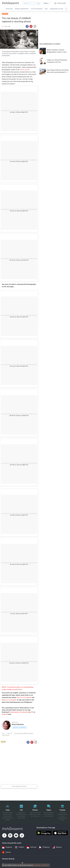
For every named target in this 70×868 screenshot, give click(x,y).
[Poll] (21, 812)
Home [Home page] (3, 733)
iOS (32, 712)
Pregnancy (5, 13)
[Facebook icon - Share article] (27, 26)
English (47, 3)
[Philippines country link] (45, 847)
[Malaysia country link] (57, 847)
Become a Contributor (20, 727)
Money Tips (9, 9)
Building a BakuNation (22, 9)
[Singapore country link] (7, 847)
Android (5, 714)
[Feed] (8, 812)
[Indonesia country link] (32, 847)
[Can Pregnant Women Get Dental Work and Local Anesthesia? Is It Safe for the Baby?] (54, 71)
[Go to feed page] (11, 4)
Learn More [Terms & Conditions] (37, 865)
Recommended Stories (50, 44)
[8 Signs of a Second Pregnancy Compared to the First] (54, 61)
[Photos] (35, 812)
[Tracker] (62, 812)
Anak (46, 9)
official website (25, 69)
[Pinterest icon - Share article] (31, 26)
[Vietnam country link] (6, 852)
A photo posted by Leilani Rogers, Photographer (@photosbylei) (19, 110)
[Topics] (49, 812)
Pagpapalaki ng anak (57, 9)
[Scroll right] (66, 9)
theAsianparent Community (19, 712)
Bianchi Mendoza (18, 724)
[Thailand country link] (19, 847)
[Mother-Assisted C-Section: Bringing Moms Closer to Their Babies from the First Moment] (54, 51)
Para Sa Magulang (37, 9)
